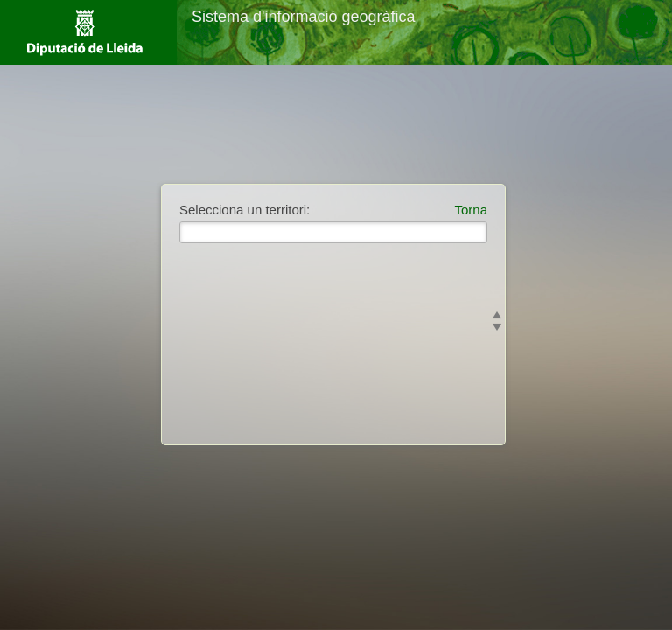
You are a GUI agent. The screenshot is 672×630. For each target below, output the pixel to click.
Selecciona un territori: (245, 210)
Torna (471, 210)
